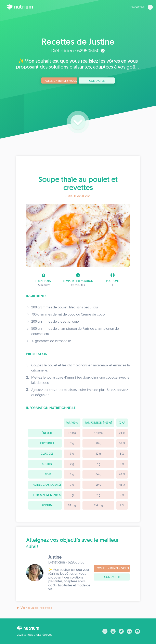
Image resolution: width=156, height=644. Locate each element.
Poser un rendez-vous (61, 81)
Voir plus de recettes (34, 608)
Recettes (137, 7)
